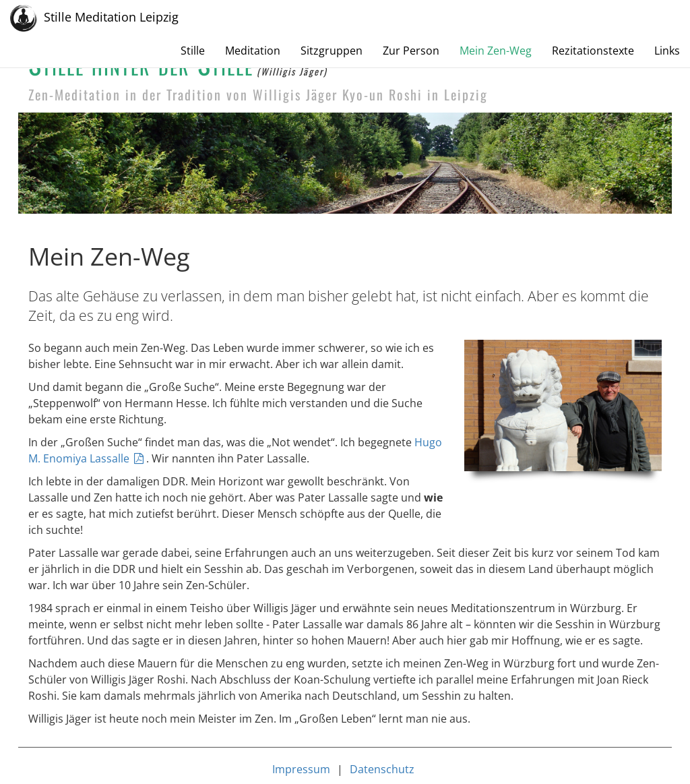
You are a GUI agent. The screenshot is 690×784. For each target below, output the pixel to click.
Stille (193, 51)
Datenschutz (382, 769)
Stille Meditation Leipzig (94, 18)
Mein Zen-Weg (496, 51)
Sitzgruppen (332, 51)
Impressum (301, 769)
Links (667, 51)
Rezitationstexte (593, 51)
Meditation (253, 51)
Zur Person (411, 51)
